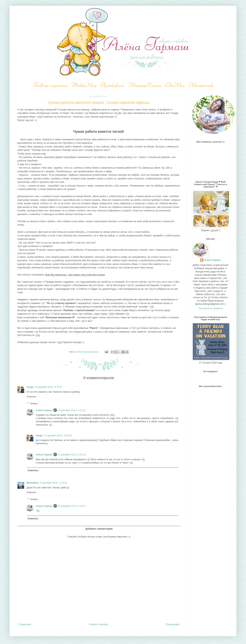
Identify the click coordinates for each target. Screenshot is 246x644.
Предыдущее (173, 624)
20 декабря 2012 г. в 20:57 (49, 387)
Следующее (25, 624)
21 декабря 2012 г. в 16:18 (53, 483)
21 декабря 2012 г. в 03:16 (72, 455)
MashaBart (32, 483)
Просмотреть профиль (210, 308)
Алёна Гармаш (44, 410)
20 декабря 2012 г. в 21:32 (72, 410)
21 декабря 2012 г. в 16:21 (72, 506)
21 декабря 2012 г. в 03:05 (58, 436)
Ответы (34, 404)
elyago (30, 387)
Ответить (31, 397)
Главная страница (98, 624)
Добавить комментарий (99, 529)
